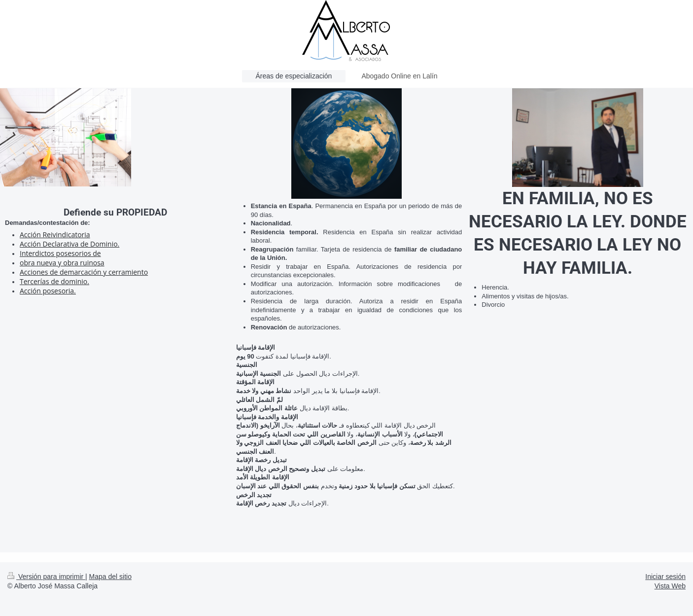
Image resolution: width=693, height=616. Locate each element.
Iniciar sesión (665, 577)
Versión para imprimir (46, 577)
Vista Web (670, 586)
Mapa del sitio (110, 577)
